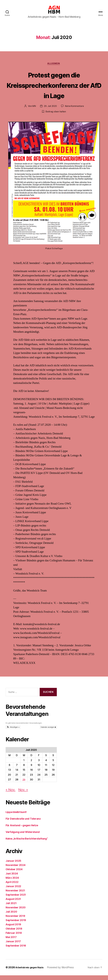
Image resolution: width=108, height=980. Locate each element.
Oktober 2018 (14, 933)
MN (33, 111)
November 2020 (16, 912)
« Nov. (10, 794)
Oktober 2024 (14, 874)
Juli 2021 (11, 908)
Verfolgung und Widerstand (23, 837)
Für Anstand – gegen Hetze (22, 830)
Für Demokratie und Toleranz (23, 823)
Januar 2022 (13, 891)
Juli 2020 (11, 916)
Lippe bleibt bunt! (16, 817)
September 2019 (16, 925)
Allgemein (54, 68)
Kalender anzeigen (48, 732)
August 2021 (13, 904)
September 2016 (16, 950)
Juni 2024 (12, 878)
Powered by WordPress (63, 972)
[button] (13, 732)
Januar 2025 (13, 865)
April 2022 (12, 887)
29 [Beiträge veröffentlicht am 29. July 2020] (24, 784)
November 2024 (16, 870)
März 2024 (12, 882)
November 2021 (15, 895)
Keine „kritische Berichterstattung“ (27, 843)
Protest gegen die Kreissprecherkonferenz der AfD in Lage (54, 89)
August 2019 (13, 929)
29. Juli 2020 (50, 111)
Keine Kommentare (75, 111)
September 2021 (16, 899)
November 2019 (15, 921)
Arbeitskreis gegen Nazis (31, 972)
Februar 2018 (14, 938)
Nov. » (23, 794)
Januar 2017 (13, 946)
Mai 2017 (11, 942)
